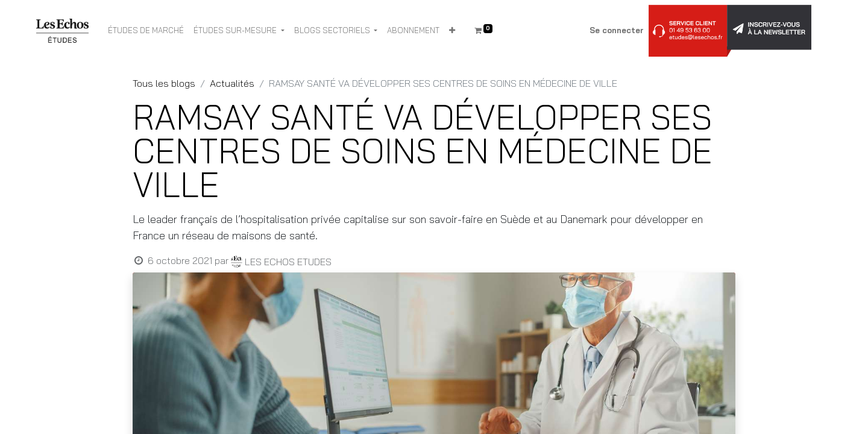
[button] (452, 31)
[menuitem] (146, 31)
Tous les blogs (164, 83)
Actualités (232, 83)
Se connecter (617, 30)
